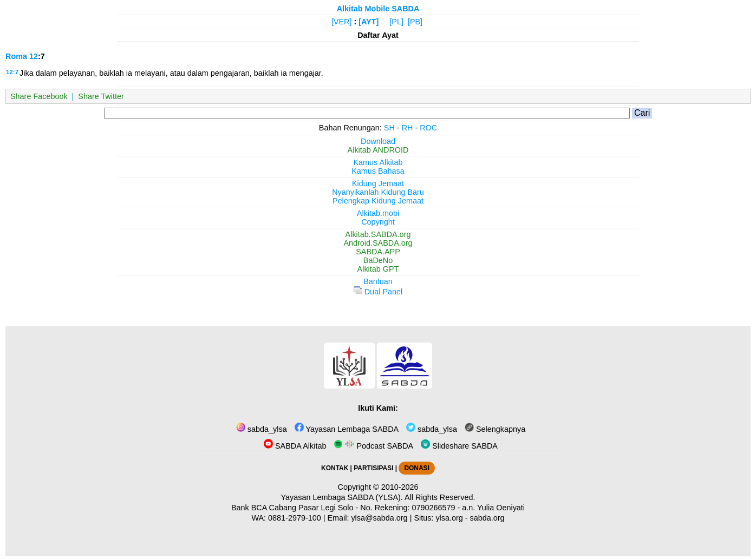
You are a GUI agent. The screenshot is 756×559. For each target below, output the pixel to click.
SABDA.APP (378, 252)
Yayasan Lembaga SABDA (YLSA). (342, 497)
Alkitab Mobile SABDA (378, 9)
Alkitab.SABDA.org (378, 234)
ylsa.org (449, 518)
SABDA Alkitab (295, 446)
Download (378, 141)
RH (408, 128)
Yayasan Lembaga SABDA (347, 429)
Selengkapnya (495, 429)
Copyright (378, 222)
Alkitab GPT (378, 269)
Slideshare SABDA (459, 446)
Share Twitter (101, 96)
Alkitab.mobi (378, 213)
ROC (428, 128)
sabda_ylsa (262, 429)
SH (389, 128)
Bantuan (378, 281)
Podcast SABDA (373, 446)
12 (34, 56)
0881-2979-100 (295, 518)
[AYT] (369, 22)
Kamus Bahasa (378, 171)
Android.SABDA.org (378, 243)
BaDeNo (378, 260)
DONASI (416, 468)
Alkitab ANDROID (378, 150)
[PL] (396, 22)
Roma (16, 56)
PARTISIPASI (373, 468)
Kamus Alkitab (378, 162)
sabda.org (487, 518)
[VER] (342, 22)
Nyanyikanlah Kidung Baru (378, 192)
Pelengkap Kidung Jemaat (378, 201)
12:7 (12, 72)
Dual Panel (378, 292)
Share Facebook (39, 96)
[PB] (415, 22)
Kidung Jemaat (378, 183)
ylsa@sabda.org (379, 518)
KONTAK (335, 468)
